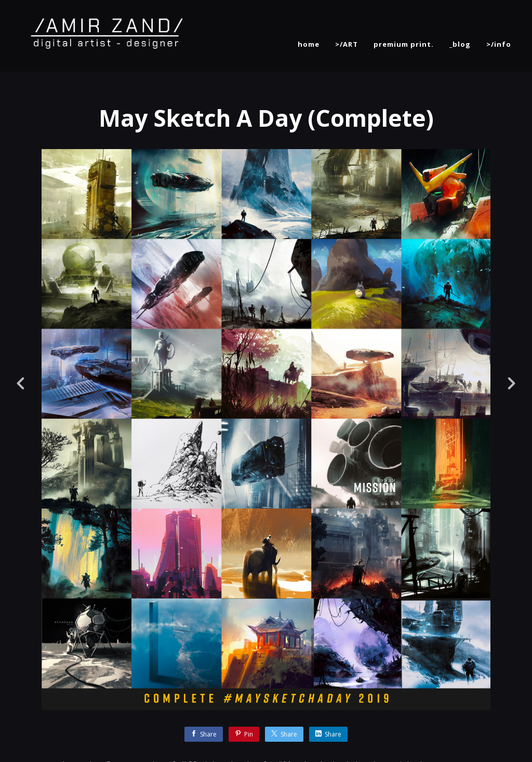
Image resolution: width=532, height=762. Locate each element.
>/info (499, 44)
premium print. (404, 44)
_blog (460, 44)
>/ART (347, 44)
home (309, 44)
